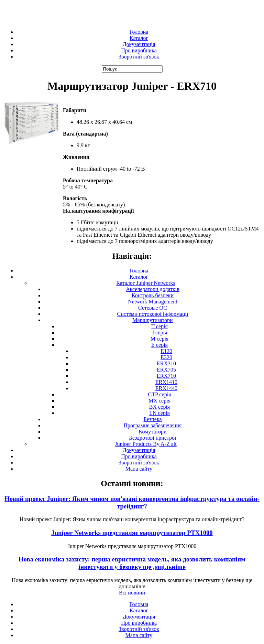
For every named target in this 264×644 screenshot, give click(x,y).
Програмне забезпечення (153, 425)
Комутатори (153, 432)
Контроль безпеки (153, 295)
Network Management (153, 302)
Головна (139, 32)
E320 (166, 357)
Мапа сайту (139, 469)
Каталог (139, 38)
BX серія (159, 407)
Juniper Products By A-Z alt (146, 444)
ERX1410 (166, 382)
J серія (159, 332)
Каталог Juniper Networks (146, 283)
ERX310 (166, 363)
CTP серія (160, 394)
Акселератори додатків (153, 289)
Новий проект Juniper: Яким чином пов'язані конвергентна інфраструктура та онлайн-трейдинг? (132, 502)
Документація (139, 44)
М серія (159, 339)
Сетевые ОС (153, 308)
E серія (159, 345)
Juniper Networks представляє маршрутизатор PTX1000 (132, 533)
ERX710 (166, 376)
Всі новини (132, 593)
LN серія (159, 413)
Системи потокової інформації (153, 314)
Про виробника (139, 50)
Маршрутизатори (152, 320)
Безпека (152, 419)
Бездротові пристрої (152, 438)
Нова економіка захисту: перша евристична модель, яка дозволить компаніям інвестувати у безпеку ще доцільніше (132, 563)
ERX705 (166, 370)
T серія (159, 326)
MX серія (159, 401)
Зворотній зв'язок (139, 57)
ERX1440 (166, 388)
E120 (166, 351)
